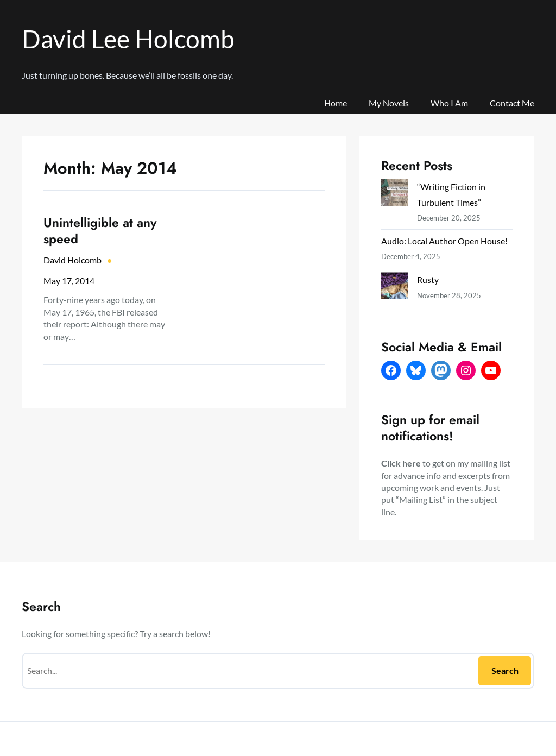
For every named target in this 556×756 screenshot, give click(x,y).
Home (336, 103)
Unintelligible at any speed (100, 231)
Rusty (428, 279)
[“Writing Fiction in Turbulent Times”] (395, 195)
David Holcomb (72, 260)
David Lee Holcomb (128, 39)
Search (505, 670)
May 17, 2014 (69, 281)
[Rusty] (395, 288)
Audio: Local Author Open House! (444, 241)
